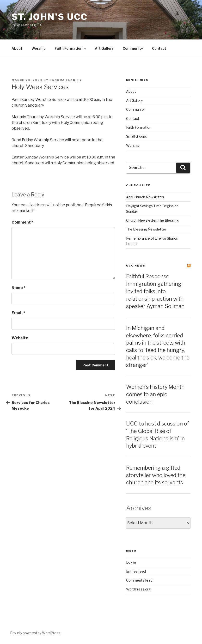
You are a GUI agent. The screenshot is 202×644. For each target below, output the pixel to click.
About (17, 48)
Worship (39, 48)
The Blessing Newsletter (146, 229)
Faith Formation (71, 48)
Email (18, 313)
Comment (22, 222)
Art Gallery (104, 48)
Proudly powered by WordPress (35, 633)
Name (18, 288)
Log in (131, 562)
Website (20, 338)
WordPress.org (138, 589)
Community (133, 48)
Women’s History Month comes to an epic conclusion (155, 394)
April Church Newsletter (145, 197)
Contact (159, 48)
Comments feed (139, 580)
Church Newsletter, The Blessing (152, 220)
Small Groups (137, 136)
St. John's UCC (50, 17)
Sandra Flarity (66, 80)
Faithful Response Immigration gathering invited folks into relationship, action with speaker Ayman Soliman (155, 291)
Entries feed (136, 571)
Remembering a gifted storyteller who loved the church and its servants (156, 475)
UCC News (136, 266)
